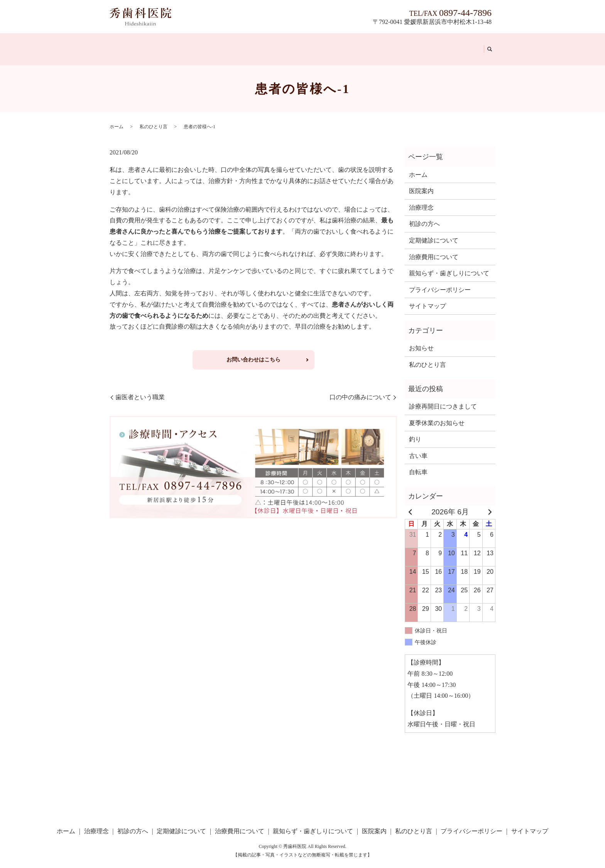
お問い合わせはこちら (253, 350)
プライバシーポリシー (440, 281)
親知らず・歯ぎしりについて (361, 44)
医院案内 (422, 44)
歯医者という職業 (140, 388)
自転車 (418, 463)
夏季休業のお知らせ (437, 414)
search (487, 45)
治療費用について (286, 44)
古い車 (418, 447)
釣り (415, 430)
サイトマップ (428, 297)
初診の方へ (181, 44)
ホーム (121, 44)
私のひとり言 (459, 44)
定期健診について (229, 44)
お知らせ (421, 339)
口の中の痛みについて (360, 388)
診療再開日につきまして (443, 397)
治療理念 (148, 44)
